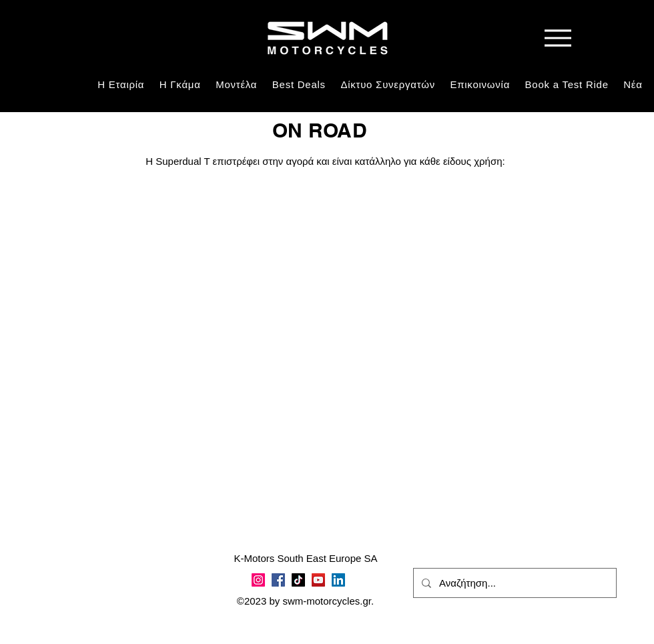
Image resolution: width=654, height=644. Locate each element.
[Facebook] (278, 580)
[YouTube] (318, 580)
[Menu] (558, 38)
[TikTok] (298, 580)
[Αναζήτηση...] (514, 583)
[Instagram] (258, 580)
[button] (180, 84)
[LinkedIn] (338, 580)
